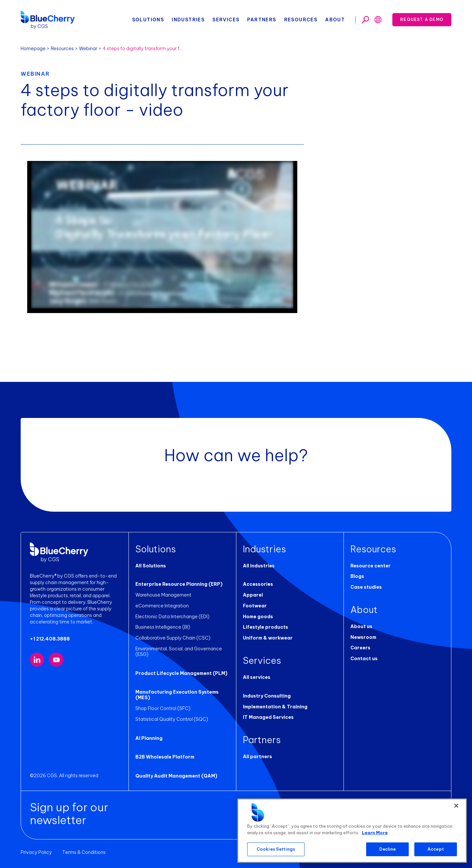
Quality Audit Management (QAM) (176, 776)
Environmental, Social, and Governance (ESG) (179, 651)
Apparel (253, 595)
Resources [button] (301, 20)
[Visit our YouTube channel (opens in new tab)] (56, 660)
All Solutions (151, 566)
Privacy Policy (36, 852)
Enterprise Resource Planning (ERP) (179, 584)
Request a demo (422, 20)
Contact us (364, 659)
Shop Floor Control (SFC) (163, 708)
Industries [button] (188, 20)
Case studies (366, 587)
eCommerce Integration (162, 606)
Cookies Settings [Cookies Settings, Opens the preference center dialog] (276, 849)
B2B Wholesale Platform (165, 757)
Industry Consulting (267, 696)
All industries (259, 566)
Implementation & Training (275, 707)
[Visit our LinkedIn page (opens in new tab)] (37, 660)
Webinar (88, 49)
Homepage (33, 49)
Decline (388, 849)
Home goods (258, 617)
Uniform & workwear (268, 638)
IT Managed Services (268, 717)
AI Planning (149, 738)
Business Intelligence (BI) (163, 627)
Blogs (357, 576)
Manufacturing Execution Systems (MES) (177, 695)
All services (257, 677)
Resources (62, 49)
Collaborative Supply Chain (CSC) (173, 638)
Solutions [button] (148, 20)
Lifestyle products (265, 627)
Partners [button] (262, 20)
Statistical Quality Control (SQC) (172, 719)
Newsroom (363, 637)
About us (361, 626)
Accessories (258, 584)
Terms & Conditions (84, 852)
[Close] (456, 806)
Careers (360, 648)
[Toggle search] (365, 20)
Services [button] (226, 20)
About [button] (335, 20)
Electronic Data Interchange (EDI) (172, 617)
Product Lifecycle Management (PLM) (181, 673)
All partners (257, 757)
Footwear (255, 606)
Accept (436, 849)
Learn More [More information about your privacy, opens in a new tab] (375, 833)
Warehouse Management (163, 595)
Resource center (371, 566)
